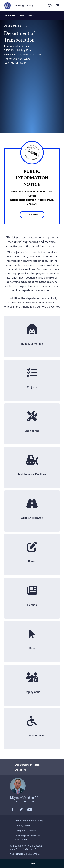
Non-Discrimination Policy (29, 821)
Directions (21, 770)
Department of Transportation (20, 15)
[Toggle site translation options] (50, 6)
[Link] (32, 186)
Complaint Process (25, 831)
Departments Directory (28, 765)
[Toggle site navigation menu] (57, 6)
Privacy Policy (23, 826)
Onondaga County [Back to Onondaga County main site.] (24, 6)
